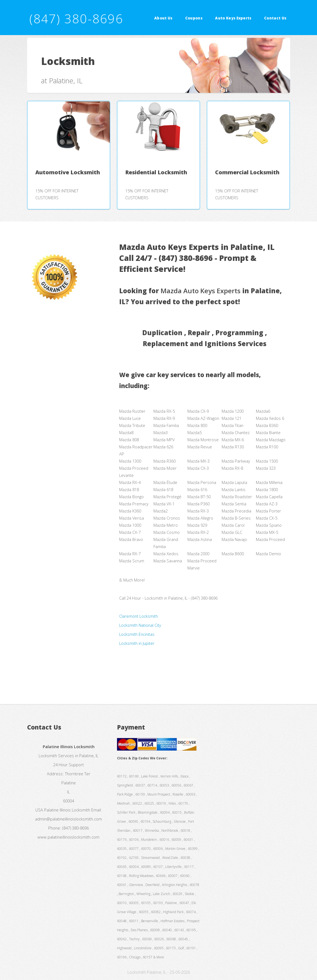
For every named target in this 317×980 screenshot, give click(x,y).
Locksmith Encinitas (137, 634)
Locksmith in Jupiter (137, 643)
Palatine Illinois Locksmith (67, 810)
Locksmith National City (140, 625)
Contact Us (275, 18)
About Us (163, 18)
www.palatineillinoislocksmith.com (68, 837)
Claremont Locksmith (138, 616)
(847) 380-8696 (76, 18)
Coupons (194, 18)
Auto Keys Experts (233, 18)
